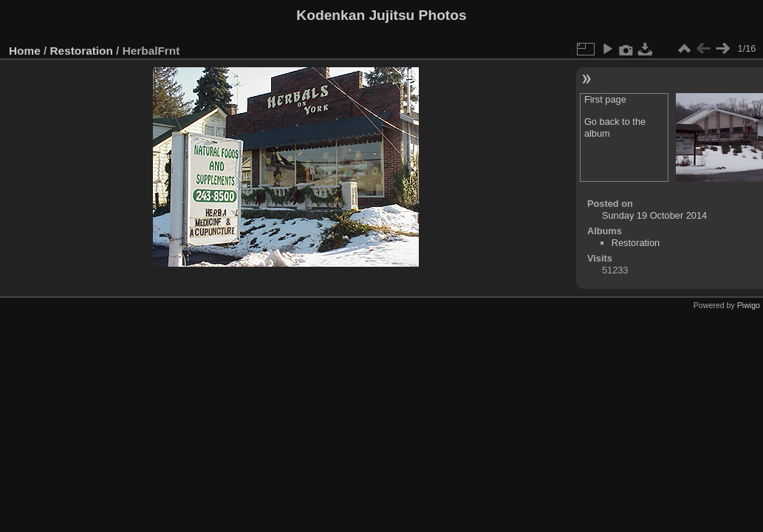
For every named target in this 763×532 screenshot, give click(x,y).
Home (25, 51)
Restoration (82, 51)
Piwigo (749, 305)
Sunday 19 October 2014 (654, 215)
